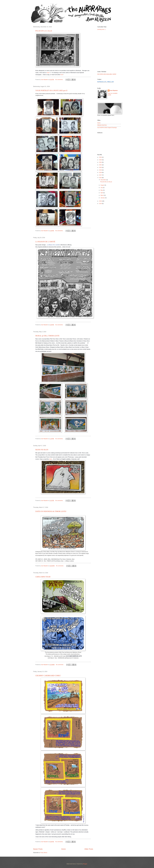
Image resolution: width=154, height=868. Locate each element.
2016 (101, 178)
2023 (101, 160)
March (102, 195)
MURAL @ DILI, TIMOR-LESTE (47, 336)
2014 (101, 204)
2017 (101, 175)
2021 (101, 165)
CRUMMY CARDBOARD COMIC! (48, 676)
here (62, 75)
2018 (101, 172)
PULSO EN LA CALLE (44, 31)
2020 (101, 167)
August (103, 185)
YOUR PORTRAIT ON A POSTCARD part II (51, 91)
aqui (48, 73)
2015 (101, 201)
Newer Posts (38, 849)
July (102, 188)
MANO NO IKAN (42, 450)
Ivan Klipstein (114, 90)
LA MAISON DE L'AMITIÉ (45, 242)
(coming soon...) (102, 29)
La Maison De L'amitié (53, 245)
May (102, 190)
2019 (101, 170)
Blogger (85, 864)
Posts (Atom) (44, 853)
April (102, 193)
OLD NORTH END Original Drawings (107, 128)
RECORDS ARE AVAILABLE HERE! (107, 74)
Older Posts (89, 849)
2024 (101, 157)
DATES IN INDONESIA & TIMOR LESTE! (51, 511)
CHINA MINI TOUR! (43, 577)
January (103, 198)
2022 (101, 162)
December (103, 180)
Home (63, 849)
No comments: (59, 80)
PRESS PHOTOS (102, 125)
